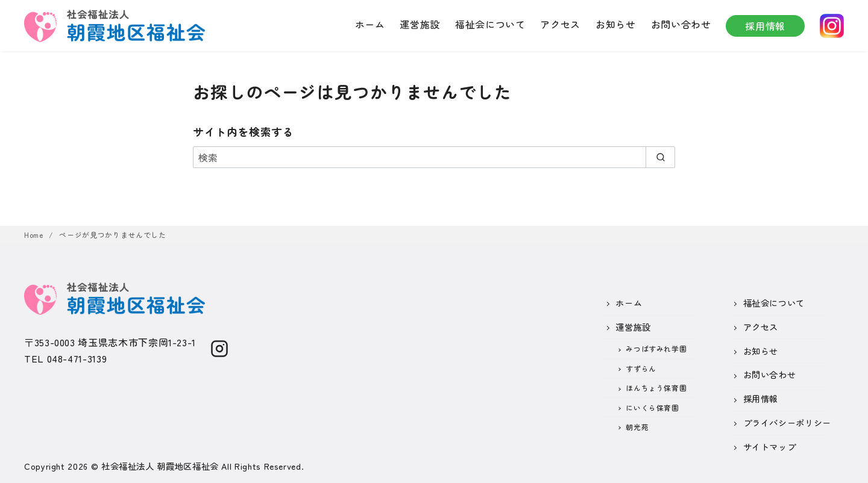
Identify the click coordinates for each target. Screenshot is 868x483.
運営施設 (420, 24)
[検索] (434, 157)
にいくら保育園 (652, 407)
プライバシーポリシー (787, 422)
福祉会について (490, 24)
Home (35, 235)
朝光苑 (637, 427)
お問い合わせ (681, 24)
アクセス (560, 24)
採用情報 (765, 26)
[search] (660, 157)
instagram (832, 26)
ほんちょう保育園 (656, 388)
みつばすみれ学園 (656, 348)
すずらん (641, 368)
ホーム (370, 24)
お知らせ (616, 24)
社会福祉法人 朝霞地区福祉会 (160, 466)
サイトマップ (770, 447)
